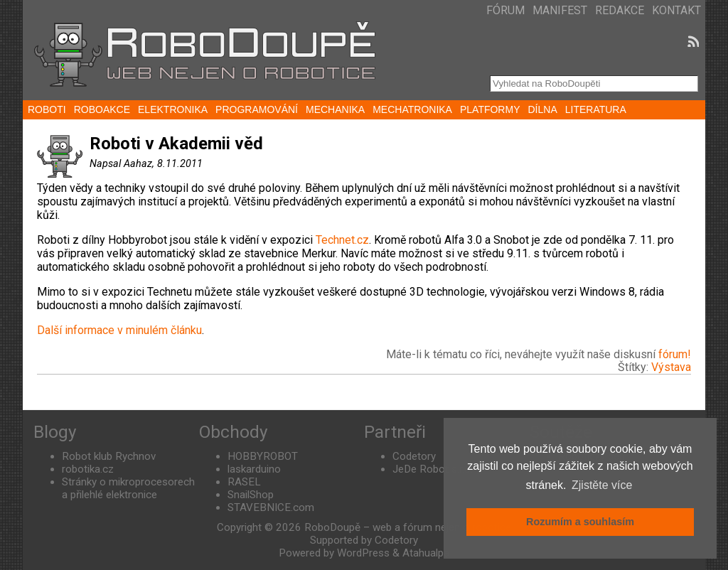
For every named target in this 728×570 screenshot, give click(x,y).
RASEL (244, 482)
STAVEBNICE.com (271, 507)
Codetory (414, 456)
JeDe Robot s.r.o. (433, 469)
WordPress (363, 553)
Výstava (671, 367)
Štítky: (635, 367)
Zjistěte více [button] (602, 485)
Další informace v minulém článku (119, 330)
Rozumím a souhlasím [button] (580, 522)
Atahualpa (426, 553)
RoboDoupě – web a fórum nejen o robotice (408, 527)
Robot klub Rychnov (109, 456)
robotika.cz (88, 469)
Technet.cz (342, 240)
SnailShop (251, 495)
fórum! (675, 354)
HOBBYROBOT (263, 456)
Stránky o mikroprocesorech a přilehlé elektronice (128, 488)
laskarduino (254, 469)
